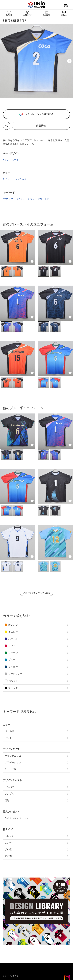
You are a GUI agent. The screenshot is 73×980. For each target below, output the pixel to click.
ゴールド (44, 199)
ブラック (22, 179)
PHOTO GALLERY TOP (14, 21)
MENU (66, 6)
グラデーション (26, 199)
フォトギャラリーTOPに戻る (37, 593)
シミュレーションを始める (39, 114)
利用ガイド (28, 15)
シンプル (9, 794)
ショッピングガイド (12, 976)
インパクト (11, 787)
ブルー (8, 179)
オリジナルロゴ (13, 756)
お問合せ (64, 15)
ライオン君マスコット (16, 818)
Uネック (9, 836)
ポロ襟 (8, 849)
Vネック (9, 199)
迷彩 (7, 800)
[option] (36, 61)
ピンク (8, 738)
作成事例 (46, 15)
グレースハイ (11, 160)
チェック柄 (11, 769)
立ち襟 (8, 856)
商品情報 (9, 15)
